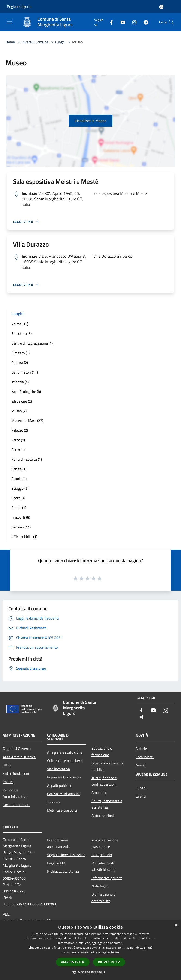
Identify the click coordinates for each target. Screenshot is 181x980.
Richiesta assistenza (63, 871)
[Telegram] (144, 22)
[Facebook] (109, 22)
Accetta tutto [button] (73, 962)
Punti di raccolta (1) (27, 459)
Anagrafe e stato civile (65, 752)
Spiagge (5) (20, 488)
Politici (8, 782)
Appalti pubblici (59, 785)
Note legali (100, 886)
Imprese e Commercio (64, 777)
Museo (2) (19, 411)
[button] (90, 972)
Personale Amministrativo (15, 793)
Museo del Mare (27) (27, 421)
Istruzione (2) (22, 401)
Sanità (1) (19, 469)
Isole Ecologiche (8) (26, 392)
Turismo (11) (21, 527)
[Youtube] (121, 22)
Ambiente (99, 793)
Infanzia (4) (20, 382)
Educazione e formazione (102, 752)
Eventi (141, 796)
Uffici (7, 765)
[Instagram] (133, 22)
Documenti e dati (16, 805)
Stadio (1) (19, 508)
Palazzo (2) (20, 430)
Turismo (53, 802)
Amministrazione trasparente (105, 843)
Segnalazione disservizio (66, 855)
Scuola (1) (19, 479)
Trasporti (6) (21, 517)
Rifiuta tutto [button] (109, 962)
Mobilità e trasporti (62, 810)
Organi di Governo (17, 749)
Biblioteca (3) (21, 333)
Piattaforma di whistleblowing (103, 866)
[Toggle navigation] (9, 22)
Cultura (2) (20, 363)
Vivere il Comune (35, 42)
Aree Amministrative (19, 757)
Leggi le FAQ (57, 863)
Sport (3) (18, 498)
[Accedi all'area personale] (161, 7)
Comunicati (145, 757)
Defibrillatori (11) (25, 372)
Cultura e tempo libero (65, 761)
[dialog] (90, 950)
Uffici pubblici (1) (24, 537)
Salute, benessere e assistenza (107, 804)
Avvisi (140, 765)
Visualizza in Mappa (90, 121)
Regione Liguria (19, 6)
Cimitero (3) (20, 353)
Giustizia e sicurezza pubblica (107, 766)
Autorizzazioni (103, 816)
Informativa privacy (107, 878)
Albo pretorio (102, 855)
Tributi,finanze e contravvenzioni (104, 781)
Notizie (141, 749)
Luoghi (60, 42)
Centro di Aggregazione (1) (32, 343)
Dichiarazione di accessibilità (104, 898)
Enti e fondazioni (16, 773)
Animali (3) (20, 324)
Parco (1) (18, 440)
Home (10, 42)
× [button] (176, 925)
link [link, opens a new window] (117, 952)
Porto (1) (18, 450)
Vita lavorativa (59, 769)
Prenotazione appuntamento (59, 843)
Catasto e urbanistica (64, 794)
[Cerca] (171, 22)
